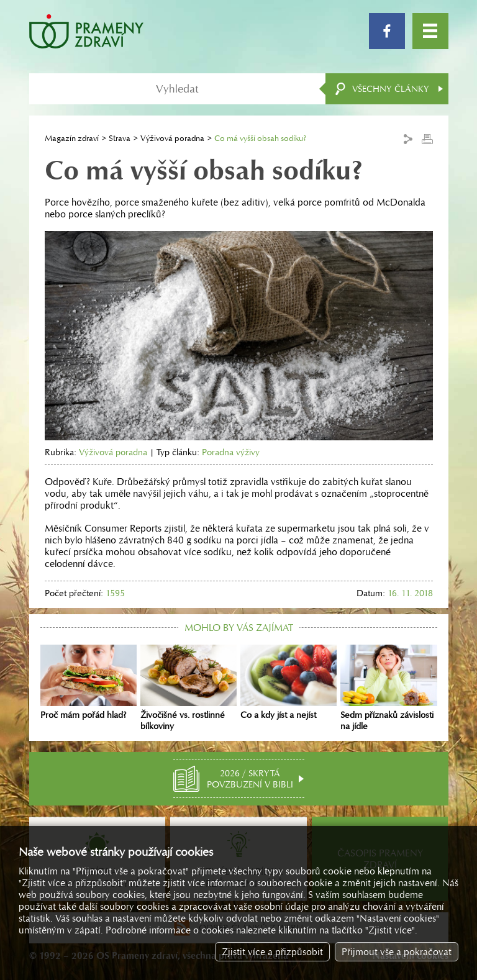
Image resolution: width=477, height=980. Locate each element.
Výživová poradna (172, 138)
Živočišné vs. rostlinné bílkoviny (189, 688)
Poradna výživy (231, 452)
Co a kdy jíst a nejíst (288, 683)
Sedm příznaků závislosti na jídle (388, 688)
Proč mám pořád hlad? (89, 683)
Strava (120, 138)
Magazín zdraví (72, 138)
